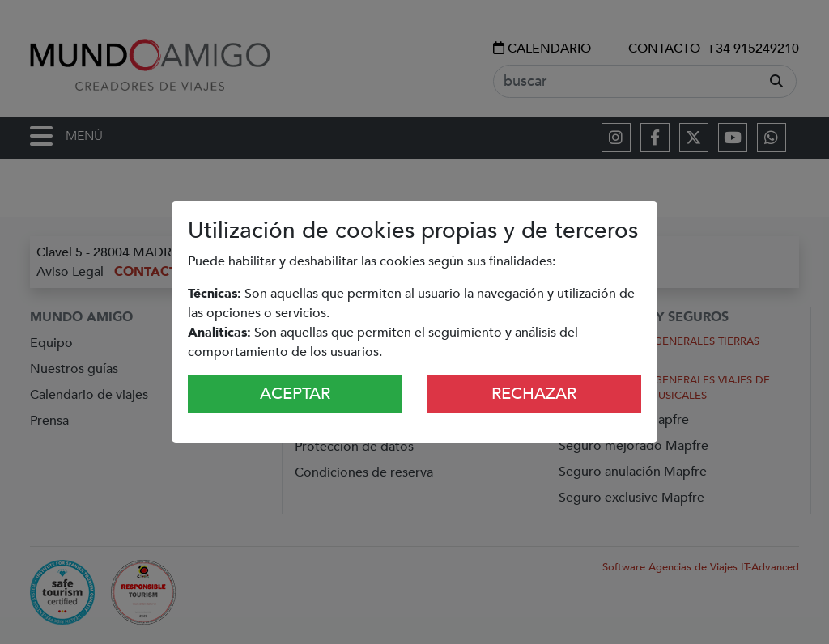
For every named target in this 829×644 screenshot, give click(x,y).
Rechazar (534, 394)
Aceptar (295, 394)
